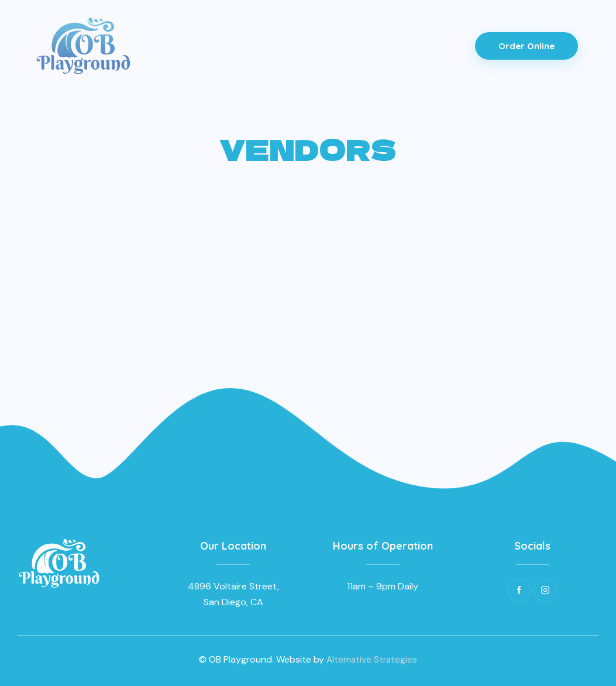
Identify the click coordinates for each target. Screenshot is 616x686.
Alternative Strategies (372, 659)
